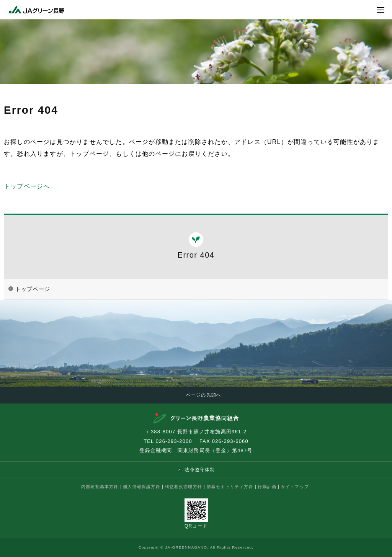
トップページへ (27, 186)
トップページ (33, 289)
